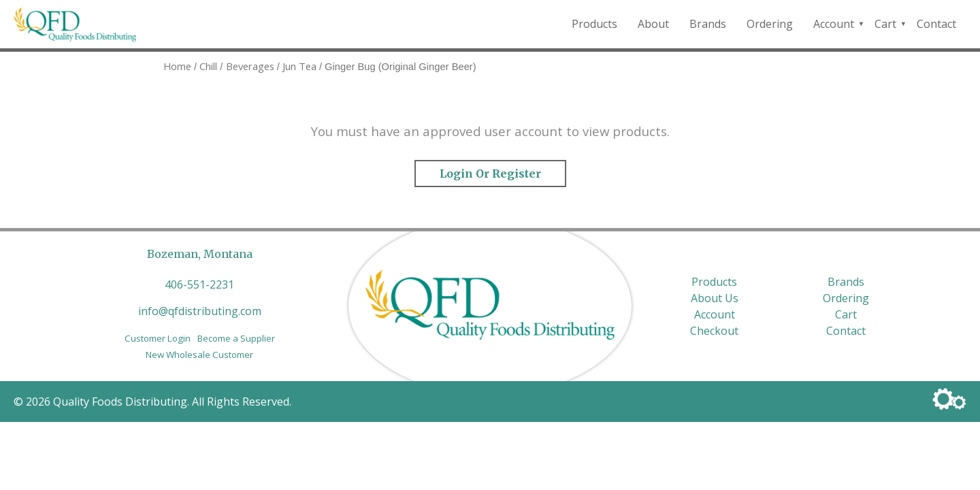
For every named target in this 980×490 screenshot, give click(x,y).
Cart (885, 24)
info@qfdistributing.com (200, 311)
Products (594, 24)
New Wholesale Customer (199, 355)
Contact (936, 24)
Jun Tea (299, 66)
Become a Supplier (236, 338)
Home (177, 66)
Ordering (770, 24)
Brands (708, 24)
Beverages (250, 66)
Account (834, 24)
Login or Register (490, 174)
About (653, 24)
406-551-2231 (199, 284)
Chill (208, 66)
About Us (715, 298)
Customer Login (158, 338)
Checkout (714, 331)
